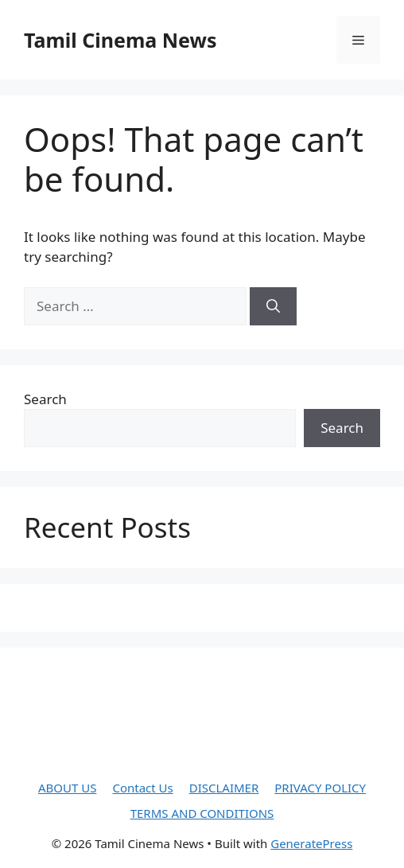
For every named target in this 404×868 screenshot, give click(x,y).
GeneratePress (311, 843)
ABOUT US (67, 788)
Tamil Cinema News (120, 40)
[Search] (273, 306)
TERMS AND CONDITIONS (202, 813)
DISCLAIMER (224, 788)
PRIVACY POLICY (320, 788)
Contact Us (142, 788)
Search (45, 399)
